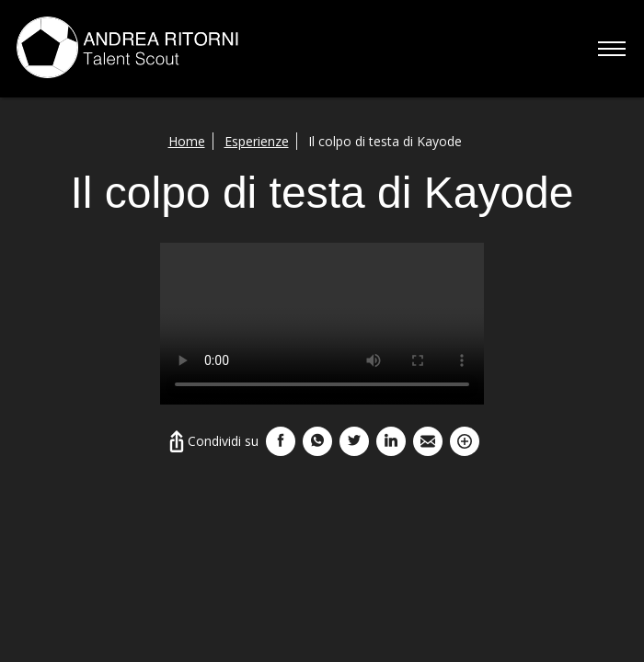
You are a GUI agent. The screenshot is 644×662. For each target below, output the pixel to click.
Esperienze (257, 141)
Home (187, 141)
